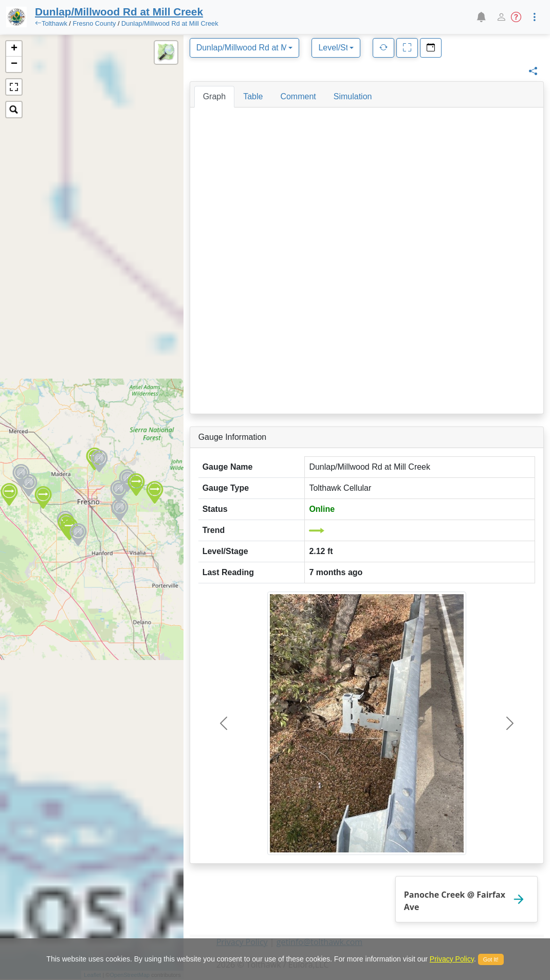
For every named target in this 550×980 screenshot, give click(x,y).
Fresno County (94, 23)
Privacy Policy (452, 959)
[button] (481, 17)
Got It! (491, 959)
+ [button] (14, 49)
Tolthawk (54, 23)
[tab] (214, 97)
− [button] (14, 64)
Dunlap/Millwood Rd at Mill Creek (170, 23)
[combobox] (245, 48)
